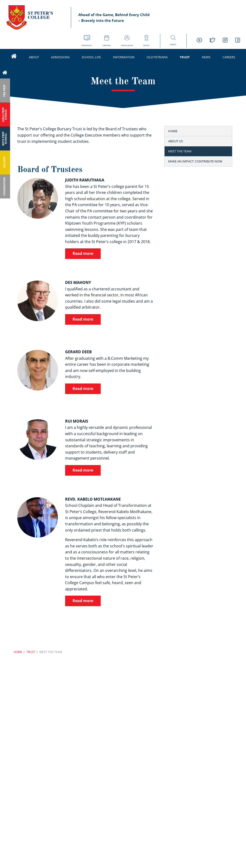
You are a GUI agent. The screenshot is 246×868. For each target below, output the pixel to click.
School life (91, 57)
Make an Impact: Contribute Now (195, 161)
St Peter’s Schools (34, 17)
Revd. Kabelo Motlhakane (93, 499)
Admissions (60, 57)
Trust (185, 57)
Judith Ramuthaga (85, 180)
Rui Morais (77, 421)
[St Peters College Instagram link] (225, 41)
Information (124, 57)
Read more (83, 253)
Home (173, 131)
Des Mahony (78, 282)
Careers (229, 57)
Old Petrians (157, 57)
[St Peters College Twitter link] (212, 41)
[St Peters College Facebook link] (238, 41)
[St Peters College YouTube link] (199, 41)
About (34, 57)
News (206, 57)
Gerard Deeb (78, 352)
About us (175, 141)
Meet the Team (180, 151)
